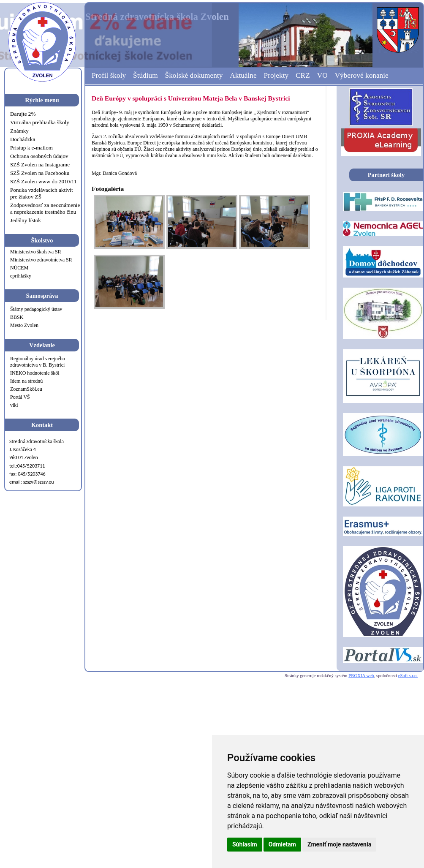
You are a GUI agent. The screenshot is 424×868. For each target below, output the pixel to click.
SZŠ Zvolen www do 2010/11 (43, 181)
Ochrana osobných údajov (39, 156)
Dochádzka (23, 139)
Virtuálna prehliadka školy (40, 122)
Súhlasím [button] (245, 844)
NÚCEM (19, 268)
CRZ (303, 75)
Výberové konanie (362, 75)
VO (322, 75)
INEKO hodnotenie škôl (35, 373)
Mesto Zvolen (24, 325)
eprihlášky (21, 276)
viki (14, 405)
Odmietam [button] (282, 844)
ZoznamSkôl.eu (26, 389)
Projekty (276, 75)
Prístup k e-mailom (31, 148)
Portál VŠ (20, 397)
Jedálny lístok (26, 220)
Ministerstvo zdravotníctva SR (41, 260)
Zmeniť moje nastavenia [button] (339, 844)
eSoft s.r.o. (408, 675)
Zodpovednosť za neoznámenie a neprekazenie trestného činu (45, 208)
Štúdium (145, 75)
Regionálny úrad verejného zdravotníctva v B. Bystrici (38, 362)
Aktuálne (243, 75)
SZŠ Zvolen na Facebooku (40, 173)
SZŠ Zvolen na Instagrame (40, 165)
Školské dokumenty (194, 75)
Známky (19, 131)
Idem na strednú (26, 381)
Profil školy (109, 75)
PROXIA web (361, 675)
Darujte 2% (23, 114)
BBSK (17, 317)
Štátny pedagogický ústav (36, 309)
